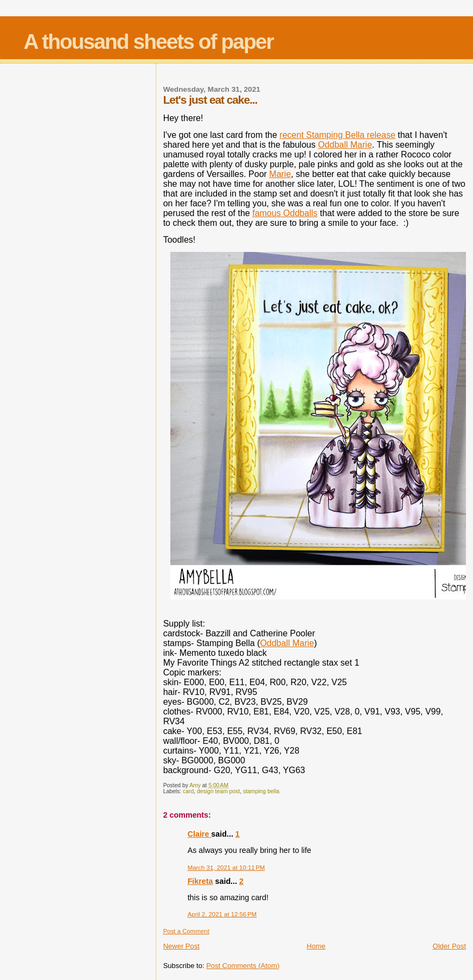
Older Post (449, 946)
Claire (200, 834)
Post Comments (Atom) (243, 966)
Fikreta (200, 881)
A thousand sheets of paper (149, 42)
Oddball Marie (345, 145)
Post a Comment (186, 931)
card (188, 791)
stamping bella (261, 791)
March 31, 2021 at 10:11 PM (226, 868)
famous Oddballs (285, 213)
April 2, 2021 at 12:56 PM (222, 914)
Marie (280, 174)
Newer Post (181, 946)
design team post (218, 791)
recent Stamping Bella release (337, 135)
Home (316, 946)
